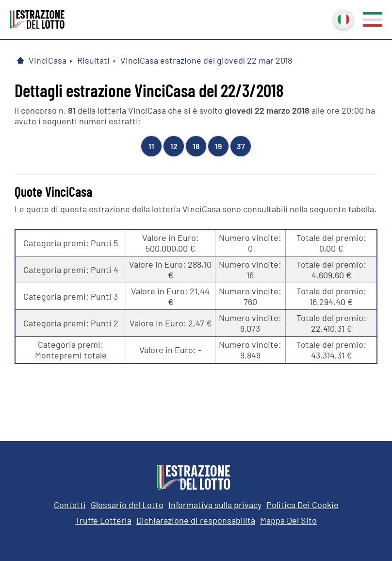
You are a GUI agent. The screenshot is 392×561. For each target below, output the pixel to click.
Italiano (343, 18)
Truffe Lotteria (103, 520)
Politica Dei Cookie (302, 505)
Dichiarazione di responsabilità (196, 520)
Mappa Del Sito (288, 520)
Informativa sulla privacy (215, 505)
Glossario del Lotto (127, 505)
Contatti (70, 505)
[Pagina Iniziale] (20, 60)
